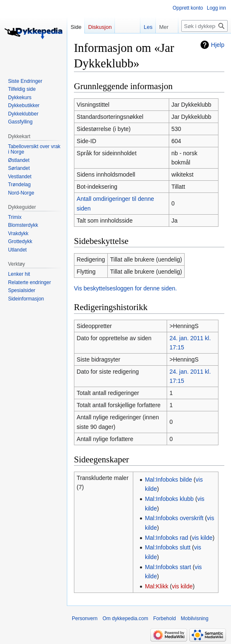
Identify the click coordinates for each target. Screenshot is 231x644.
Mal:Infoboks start (168, 567)
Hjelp (218, 45)
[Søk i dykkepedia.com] (204, 26)
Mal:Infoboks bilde (169, 480)
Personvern (85, 618)
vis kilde (202, 538)
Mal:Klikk (157, 586)
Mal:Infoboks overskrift (174, 518)
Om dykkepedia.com (125, 618)
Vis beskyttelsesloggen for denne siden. (125, 288)
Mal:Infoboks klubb (169, 499)
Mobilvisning (195, 618)
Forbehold (165, 618)
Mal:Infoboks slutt (168, 547)
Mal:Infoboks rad (167, 538)
